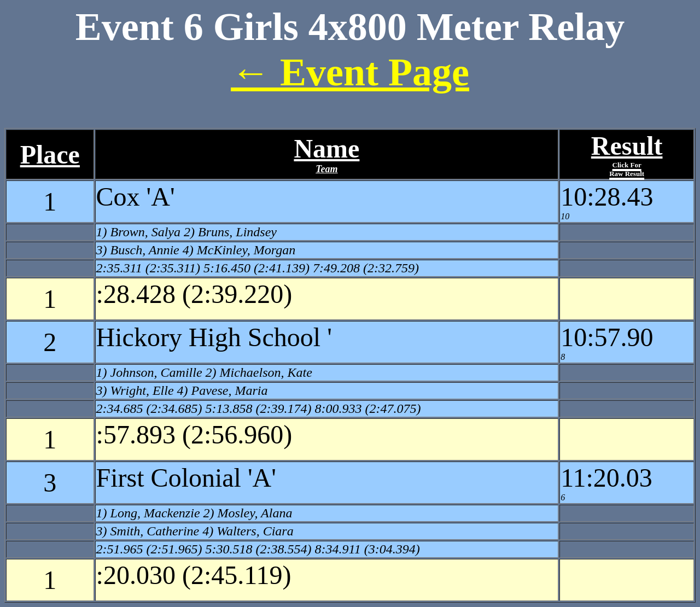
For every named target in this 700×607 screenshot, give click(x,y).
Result (627, 154)
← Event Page (350, 72)
